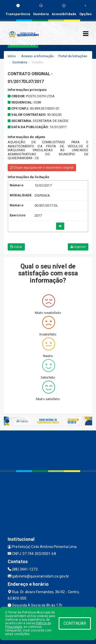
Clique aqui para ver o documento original (42, 168)
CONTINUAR (75, 623)
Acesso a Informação (38, 56)
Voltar (16, 247)
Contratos (20, 62)
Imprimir (78, 247)
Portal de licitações (73, 56)
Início (12, 56)
